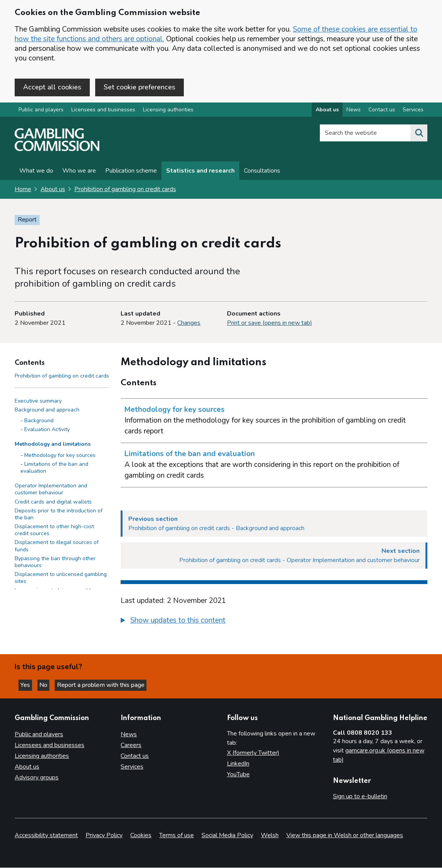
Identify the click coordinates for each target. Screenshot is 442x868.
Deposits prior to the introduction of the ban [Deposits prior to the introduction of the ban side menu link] (59, 516)
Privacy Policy (104, 836)
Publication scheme (131, 172)
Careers (131, 745)
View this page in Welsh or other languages (345, 836)
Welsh (270, 836)
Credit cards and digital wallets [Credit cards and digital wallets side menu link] (53, 503)
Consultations (262, 172)
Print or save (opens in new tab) (270, 324)
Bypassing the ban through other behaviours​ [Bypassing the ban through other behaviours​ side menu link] (55, 563)
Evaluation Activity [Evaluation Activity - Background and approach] (47, 431)
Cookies (141, 836)
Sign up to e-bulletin (360, 797)
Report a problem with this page (108, 684)
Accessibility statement (46, 836)
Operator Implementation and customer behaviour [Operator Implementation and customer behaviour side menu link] (51, 491)
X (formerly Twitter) (253, 753)
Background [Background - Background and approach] (39, 422)
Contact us (135, 756)
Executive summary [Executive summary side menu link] (38, 402)
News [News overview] (354, 111)
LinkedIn (238, 764)
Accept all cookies (52, 87)
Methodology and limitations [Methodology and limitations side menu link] (53, 446)
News (129, 735)
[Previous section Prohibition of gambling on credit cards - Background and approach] (274, 525)
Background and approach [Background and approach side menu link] (47, 411)
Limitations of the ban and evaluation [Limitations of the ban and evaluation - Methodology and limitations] (54, 469)
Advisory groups (37, 778)
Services (132, 767)
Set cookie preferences (139, 87)
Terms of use (176, 836)
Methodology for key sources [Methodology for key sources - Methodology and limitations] (60, 456)
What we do (36, 172)
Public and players (41, 111)
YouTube (238, 775)
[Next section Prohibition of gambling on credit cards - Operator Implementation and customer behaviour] (274, 557)
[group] (274, 623)
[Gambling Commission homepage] (57, 151)
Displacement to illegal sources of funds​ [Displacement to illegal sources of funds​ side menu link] (57, 547)
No (50, 684)
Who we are (79, 172)
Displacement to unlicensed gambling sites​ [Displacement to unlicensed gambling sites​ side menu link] (61, 579)
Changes (189, 324)
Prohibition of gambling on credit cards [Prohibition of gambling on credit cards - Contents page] (62, 377)
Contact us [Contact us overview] (382, 111)
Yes (29, 684)
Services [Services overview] (413, 111)
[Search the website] (419, 134)
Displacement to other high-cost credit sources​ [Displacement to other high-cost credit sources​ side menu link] (54, 531)
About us (53, 191)
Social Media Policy (227, 836)
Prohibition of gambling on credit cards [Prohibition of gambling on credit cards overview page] (125, 191)
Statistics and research (200, 172)
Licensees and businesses (103, 111)
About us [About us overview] (327, 111)
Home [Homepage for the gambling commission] (23, 191)
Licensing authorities (168, 111)
